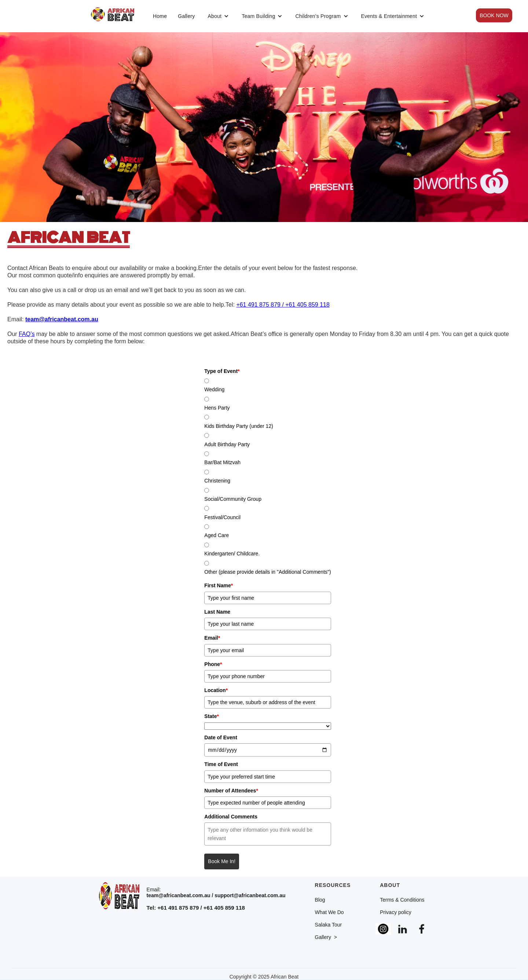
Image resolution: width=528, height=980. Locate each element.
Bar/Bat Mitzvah (222, 462)
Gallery (186, 16)
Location (216, 690)
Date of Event (221, 737)
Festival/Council (222, 517)
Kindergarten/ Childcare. (232, 554)
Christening (217, 481)
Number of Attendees (231, 791)
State (212, 716)
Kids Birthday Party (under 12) (239, 426)
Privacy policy (396, 912)
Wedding (214, 389)
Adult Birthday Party (227, 444)
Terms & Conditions (402, 900)
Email (212, 638)
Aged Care (217, 535)
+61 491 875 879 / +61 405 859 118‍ (283, 305)
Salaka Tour (329, 925)
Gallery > (326, 937)
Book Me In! (222, 861)
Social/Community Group (233, 499)
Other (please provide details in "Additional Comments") (267, 572)
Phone (213, 664)
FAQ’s (27, 334)
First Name (219, 585)
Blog (320, 900)
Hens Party (217, 408)
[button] (218, 16)
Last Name (217, 612)
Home (160, 16)
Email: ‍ (216, 892)
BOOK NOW (494, 15)
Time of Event (221, 764)
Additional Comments (231, 817)
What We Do (329, 912)
